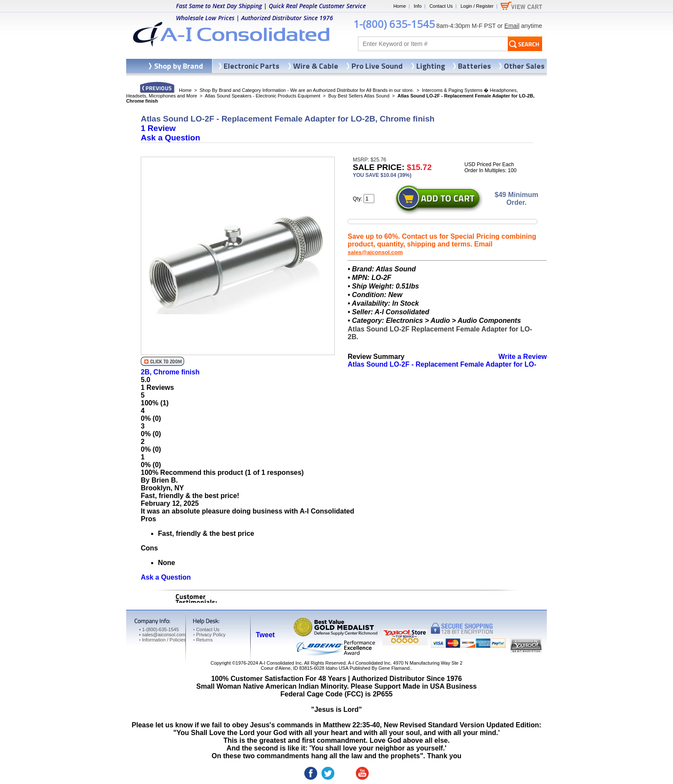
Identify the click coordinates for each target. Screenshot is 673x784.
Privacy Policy (209, 635)
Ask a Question (170, 138)
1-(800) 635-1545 (394, 24)
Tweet (265, 635)
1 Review (158, 128)
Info (418, 6)
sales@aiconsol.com (375, 252)
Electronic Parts (252, 66)
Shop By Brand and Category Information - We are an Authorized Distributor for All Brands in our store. (307, 90)
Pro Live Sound (377, 66)
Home (399, 6)
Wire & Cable (316, 66)
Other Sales (524, 66)
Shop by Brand (179, 66)
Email (512, 26)
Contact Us (441, 6)
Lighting (431, 66)
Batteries (474, 66)
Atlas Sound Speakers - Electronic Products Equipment (262, 96)
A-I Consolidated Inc (280, 663)
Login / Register (477, 6)
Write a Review (523, 357)
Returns (203, 640)
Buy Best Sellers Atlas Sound (359, 96)
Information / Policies (162, 640)
